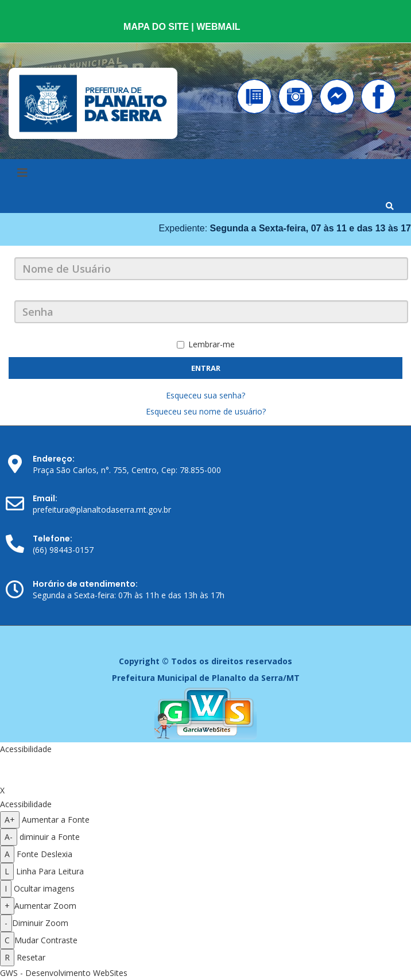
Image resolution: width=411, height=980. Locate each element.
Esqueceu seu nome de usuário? (206, 411)
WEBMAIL (218, 27)
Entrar (206, 368)
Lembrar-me (206, 344)
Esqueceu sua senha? (205, 395)
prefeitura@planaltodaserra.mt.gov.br (102, 510)
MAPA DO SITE (157, 27)
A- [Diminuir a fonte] (9, 837)
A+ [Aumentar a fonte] (10, 820)
